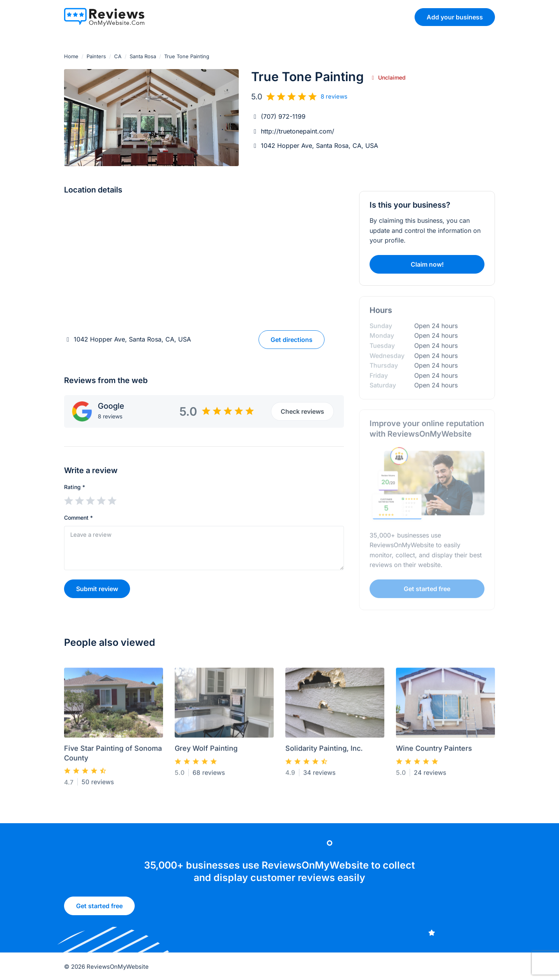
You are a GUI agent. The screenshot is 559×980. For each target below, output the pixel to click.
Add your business (455, 17)
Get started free (99, 909)
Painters (96, 56)
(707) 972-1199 (283, 116)
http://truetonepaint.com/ (298, 131)
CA (118, 56)
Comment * (78, 518)
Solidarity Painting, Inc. (324, 752)
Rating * (75, 487)
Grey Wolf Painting (206, 752)
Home (71, 56)
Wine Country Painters (434, 752)
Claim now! (427, 264)
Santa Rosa (143, 56)
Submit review (97, 589)
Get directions (292, 340)
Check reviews (302, 411)
